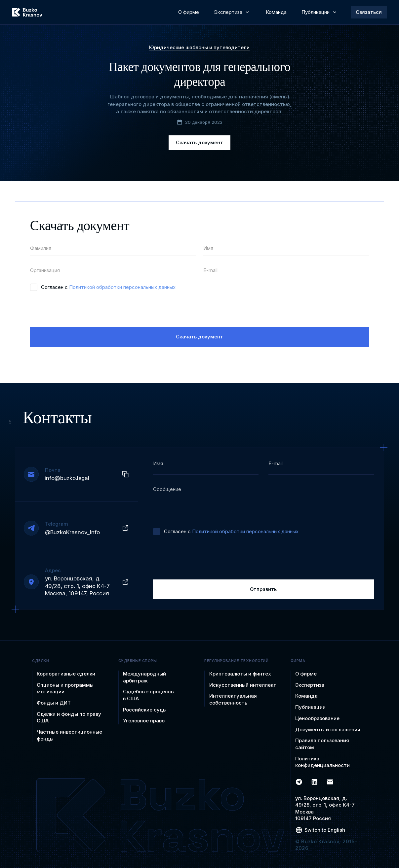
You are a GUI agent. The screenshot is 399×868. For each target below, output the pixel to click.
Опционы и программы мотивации (65, 689)
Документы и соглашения (328, 730)
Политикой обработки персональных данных (122, 287)
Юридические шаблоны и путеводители (199, 48)
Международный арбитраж (144, 677)
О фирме (306, 674)
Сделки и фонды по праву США (69, 718)
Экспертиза (310, 685)
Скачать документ (199, 143)
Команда (306, 696)
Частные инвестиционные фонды (69, 735)
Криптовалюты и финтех (240, 674)
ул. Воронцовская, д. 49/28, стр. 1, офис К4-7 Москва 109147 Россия (325, 809)
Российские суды (145, 710)
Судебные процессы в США (149, 695)
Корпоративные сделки (66, 674)
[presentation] (80, 309)
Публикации (310, 707)
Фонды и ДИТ (54, 703)
